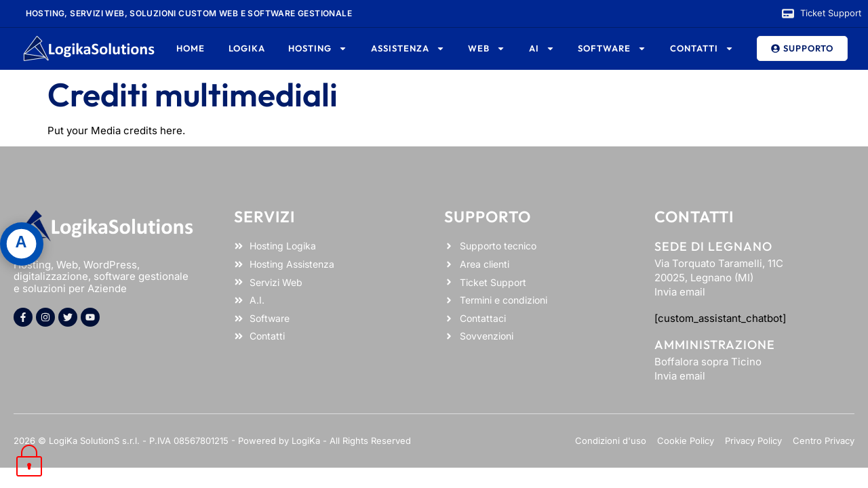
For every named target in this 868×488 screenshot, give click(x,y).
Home (191, 48)
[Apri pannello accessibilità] (22, 244)
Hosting (318, 48)
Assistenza (408, 48)
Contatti (702, 48)
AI (542, 48)
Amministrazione (715, 345)
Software (612, 48)
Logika (247, 48)
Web (487, 48)
